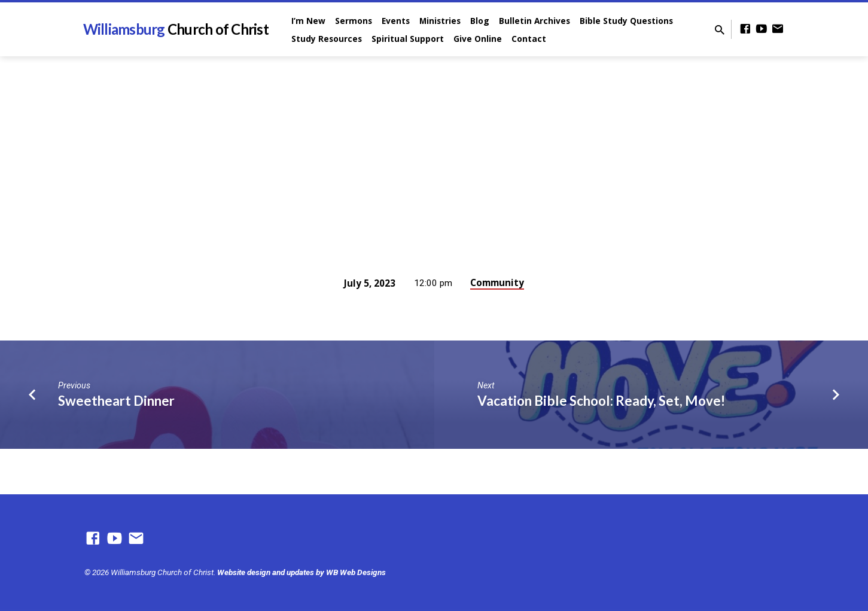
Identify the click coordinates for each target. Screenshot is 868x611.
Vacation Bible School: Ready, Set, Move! (601, 401)
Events (396, 21)
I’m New (308, 21)
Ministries (440, 21)
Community (497, 282)
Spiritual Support (408, 39)
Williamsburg (176, 29)
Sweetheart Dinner (116, 401)
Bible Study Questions (626, 21)
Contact (529, 39)
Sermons (354, 21)
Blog (480, 21)
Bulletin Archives (534, 21)
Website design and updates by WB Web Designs (301, 572)
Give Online (478, 39)
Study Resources (327, 39)
